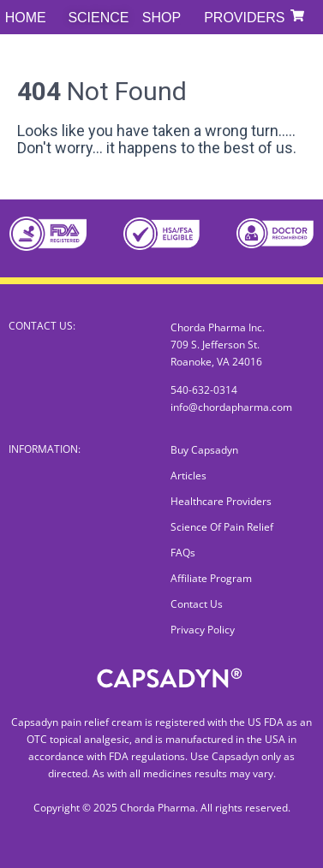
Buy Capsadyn (204, 450)
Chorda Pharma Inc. (218, 327)
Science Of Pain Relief (222, 527)
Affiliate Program (211, 578)
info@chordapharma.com (231, 407)
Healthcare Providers (221, 501)
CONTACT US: (42, 326)
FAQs (183, 553)
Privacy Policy (203, 630)
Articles (188, 476)
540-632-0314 (204, 390)
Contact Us (197, 604)
